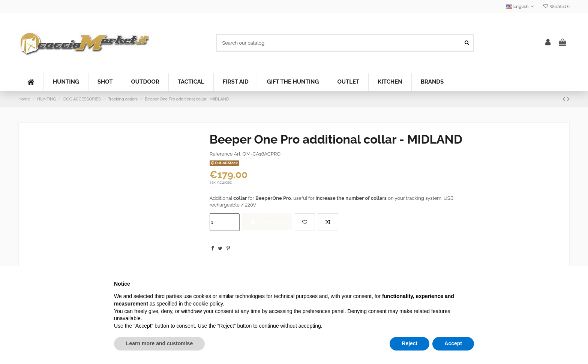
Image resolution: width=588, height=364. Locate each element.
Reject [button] (409, 343)
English (521, 6)
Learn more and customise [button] (159, 343)
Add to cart (267, 222)
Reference (221, 154)
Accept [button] (453, 343)
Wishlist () (556, 6)
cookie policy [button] (208, 304)
